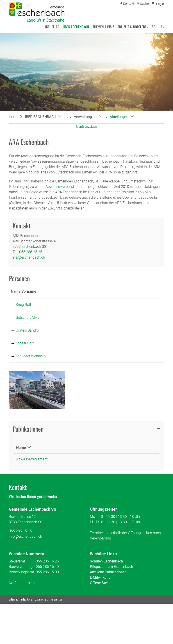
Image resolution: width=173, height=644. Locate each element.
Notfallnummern (22, 604)
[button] (42, 117)
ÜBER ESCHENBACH (76, 27)
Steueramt (17, 583)
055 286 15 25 (47, 583)
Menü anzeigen (86, 127)
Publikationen (28, 450)
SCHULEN (158, 27)
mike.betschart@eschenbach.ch (136, 323)
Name (21, 469)
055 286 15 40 (47, 588)
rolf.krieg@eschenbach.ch (131, 310)
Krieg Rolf (18, 310)
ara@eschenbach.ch (29, 257)
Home (14, 117)
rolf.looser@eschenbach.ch (132, 354)
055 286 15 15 (20, 553)
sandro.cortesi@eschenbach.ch (135, 341)
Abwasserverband (60, 187)
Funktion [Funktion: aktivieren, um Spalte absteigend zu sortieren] (49, 297)
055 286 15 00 (47, 594)
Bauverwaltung (21, 588)
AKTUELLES (52, 27)
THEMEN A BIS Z (103, 27)
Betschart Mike (23, 323)
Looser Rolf (20, 354)
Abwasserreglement (32, 481)
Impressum (57, 621)
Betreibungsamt (21, 594)
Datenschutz (42, 621)
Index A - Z (26, 621)
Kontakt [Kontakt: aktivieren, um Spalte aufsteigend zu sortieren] (117, 297)
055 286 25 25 (31, 252)
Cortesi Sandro (22, 341)
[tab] (86, 451)
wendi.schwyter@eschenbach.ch (136, 372)
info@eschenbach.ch (25, 558)
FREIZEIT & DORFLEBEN (133, 27)
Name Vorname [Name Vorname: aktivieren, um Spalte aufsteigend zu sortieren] (18, 294)
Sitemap (14, 621)
